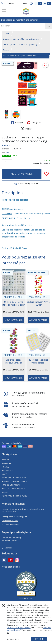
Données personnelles (11, 524)
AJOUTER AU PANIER (22, 174)
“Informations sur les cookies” (19, 628)
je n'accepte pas (13, 639)
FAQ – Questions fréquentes (13, 489)
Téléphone (7, 548)
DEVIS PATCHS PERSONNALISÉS (14, 478)
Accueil (7, 33)
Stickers (6, 50)
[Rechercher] (49, 26)
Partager (17, 123)
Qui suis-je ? (7, 471)
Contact (25, 3)
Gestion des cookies (10, 521)
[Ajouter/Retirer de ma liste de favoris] (46, 174)
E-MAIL (5, 492)
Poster (26, 129)
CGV (4, 474)
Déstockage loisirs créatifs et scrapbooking (20, 44)
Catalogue (6, 463)
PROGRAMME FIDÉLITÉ (11, 485)
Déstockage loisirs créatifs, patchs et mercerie (21, 39)
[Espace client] (31, 3)
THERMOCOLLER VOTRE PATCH (14, 481)
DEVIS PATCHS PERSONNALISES (14, 496)
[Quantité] (7, 162)
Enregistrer (34, 123)
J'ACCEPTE (39, 639)
